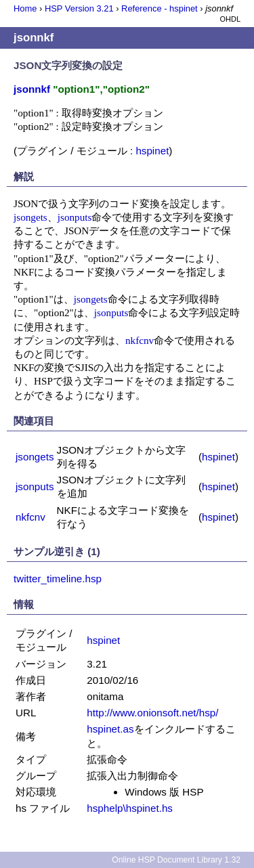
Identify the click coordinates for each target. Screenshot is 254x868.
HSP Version (79, 8)
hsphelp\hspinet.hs (130, 808)
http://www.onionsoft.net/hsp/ (152, 713)
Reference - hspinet (160, 8)
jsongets (30, 217)
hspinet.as (110, 729)
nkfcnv (140, 340)
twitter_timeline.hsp (58, 579)
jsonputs (75, 217)
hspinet (152, 151)
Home (25, 8)
